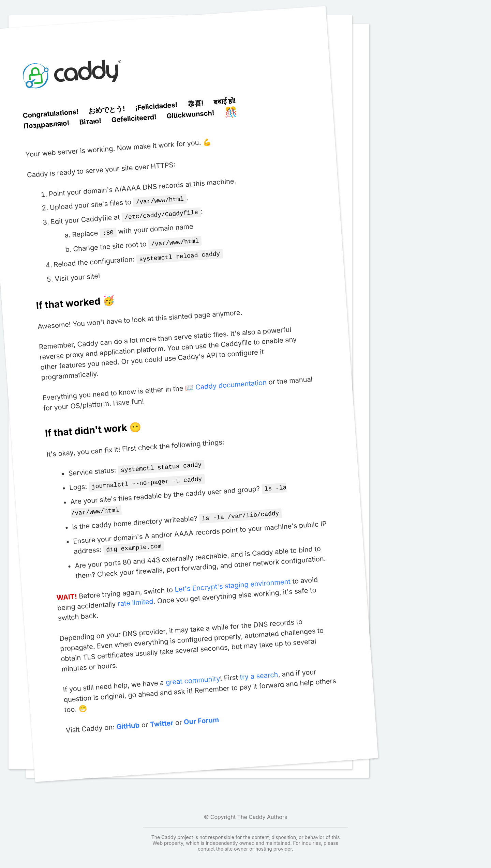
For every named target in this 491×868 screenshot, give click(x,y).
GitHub (128, 719)
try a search (259, 668)
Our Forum (201, 714)
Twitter (161, 716)
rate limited (135, 595)
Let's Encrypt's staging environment (232, 578)
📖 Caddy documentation (226, 382)
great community (192, 673)
